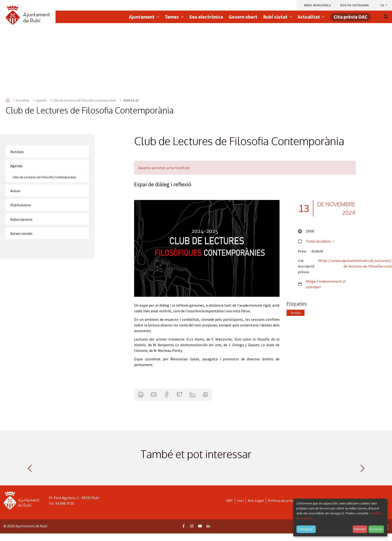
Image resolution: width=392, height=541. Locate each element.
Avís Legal (256, 500)
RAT (230, 500)
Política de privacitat (285, 500)
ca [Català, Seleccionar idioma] (384, 5)
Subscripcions (21, 219)
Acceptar (376, 529)
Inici (240, 500)
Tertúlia (296, 313)
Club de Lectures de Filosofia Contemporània (84, 100)
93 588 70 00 (65, 503)
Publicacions (21, 205)
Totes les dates (321, 241)
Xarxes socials (21, 233)
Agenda (41, 100)
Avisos (15, 191)
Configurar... (306, 529)
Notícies (17, 152)
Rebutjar (360, 529)
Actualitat (22, 100)
